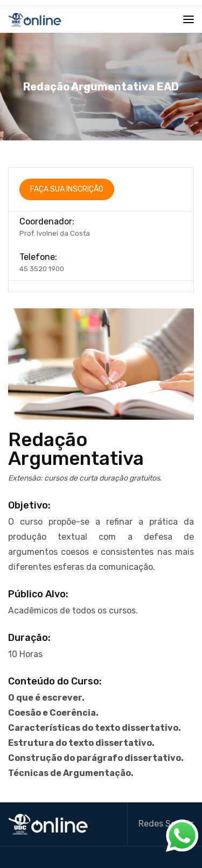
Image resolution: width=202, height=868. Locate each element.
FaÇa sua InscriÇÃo (67, 189)
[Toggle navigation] (189, 19)
